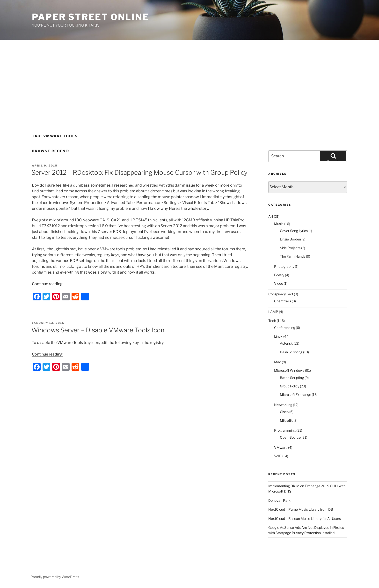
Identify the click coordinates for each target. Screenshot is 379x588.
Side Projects (290, 248)
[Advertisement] (189, 76)
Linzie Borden (290, 239)
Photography (284, 266)
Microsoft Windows (289, 370)
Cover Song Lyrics (294, 231)
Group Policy (290, 386)
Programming (285, 430)
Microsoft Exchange (295, 395)
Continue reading (47, 284)
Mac (278, 362)
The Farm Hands (293, 256)
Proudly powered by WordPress (55, 577)
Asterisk (286, 343)
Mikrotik (286, 420)
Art (271, 216)
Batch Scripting (292, 378)
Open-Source (290, 437)
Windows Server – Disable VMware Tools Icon (98, 330)
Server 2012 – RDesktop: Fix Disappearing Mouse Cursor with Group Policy (139, 172)
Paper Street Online (90, 17)
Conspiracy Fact (281, 294)
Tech (272, 321)
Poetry (279, 275)
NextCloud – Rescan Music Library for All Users (305, 519)
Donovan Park (279, 500)
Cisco (284, 412)
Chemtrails (283, 301)
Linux (278, 336)
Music (279, 224)
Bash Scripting (291, 352)
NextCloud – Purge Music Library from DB (301, 509)
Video (279, 283)
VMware (281, 447)
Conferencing (285, 328)
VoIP (278, 456)
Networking (283, 405)
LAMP (273, 312)
